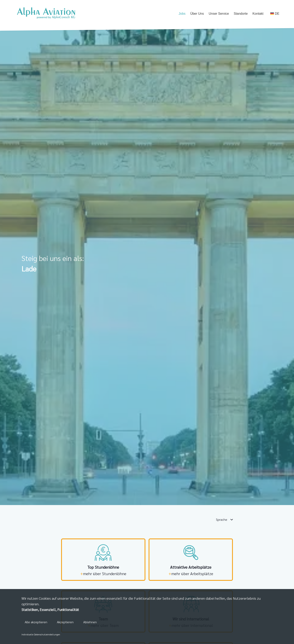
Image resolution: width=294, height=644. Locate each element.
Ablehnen (90, 622)
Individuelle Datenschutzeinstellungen (41, 634)
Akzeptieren (65, 622)
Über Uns (197, 14)
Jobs (182, 14)
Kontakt (258, 14)
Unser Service (219, 14)
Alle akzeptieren (36, 622)
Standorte (241, 14)
